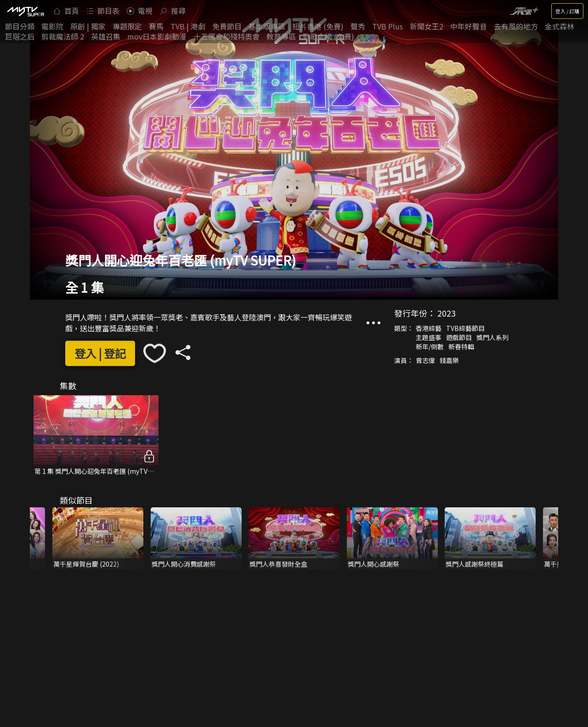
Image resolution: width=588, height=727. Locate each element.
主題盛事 (429, 338)
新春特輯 (461, 347)
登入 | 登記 (100, 353)
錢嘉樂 (449, 361)
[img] (25, 11)
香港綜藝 (429, 329)
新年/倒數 (430, 347)
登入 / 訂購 (567, 11)
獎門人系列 (492, 338)
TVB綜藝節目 (465, 329)
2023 (447, 313)
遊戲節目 (459, 338)
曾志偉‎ (425, 361)
